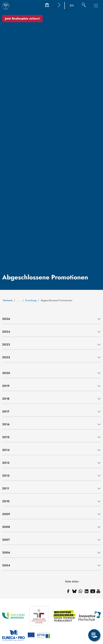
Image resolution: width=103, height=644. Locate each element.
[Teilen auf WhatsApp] (80, 591)
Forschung (31, 300)
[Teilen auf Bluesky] (74, 591)
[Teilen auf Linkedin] (87, 591)
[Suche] (84, 6)
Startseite (8, 300)
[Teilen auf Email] (93, 591)
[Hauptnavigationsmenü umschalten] (96, 6)
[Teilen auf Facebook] (68, 591)
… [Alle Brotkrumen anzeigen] (19, 301)
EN (72, 6)
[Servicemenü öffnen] (94, 635)
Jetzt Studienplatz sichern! (22, 19)
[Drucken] (98, 591)
